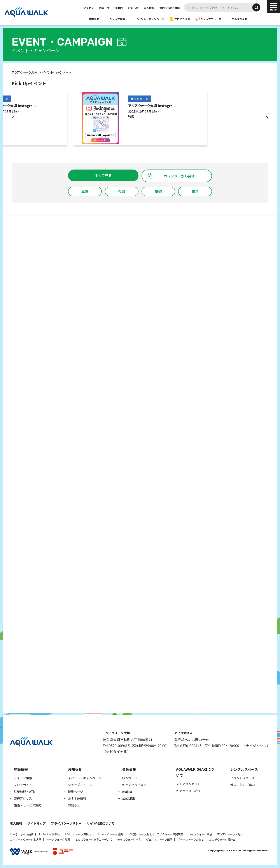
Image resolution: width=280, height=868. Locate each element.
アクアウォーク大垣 (229, 834)
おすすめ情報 (77, 798)
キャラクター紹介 (188, 791)
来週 (158, 191)
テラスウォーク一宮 (129, 839)
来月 (195, 191)
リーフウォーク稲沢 (58, 839)
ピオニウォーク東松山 (78, 834)
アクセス (89, 8)
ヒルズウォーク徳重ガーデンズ (94, 839)
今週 (122, 191)
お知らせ (133, 8)
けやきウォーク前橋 (22, 834)
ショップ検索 (117, 19)
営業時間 (94, 19)
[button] (13, 118)
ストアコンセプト (188, 784)
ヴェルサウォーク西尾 (159, 839)
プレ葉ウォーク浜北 (140, 834)
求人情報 (149, 8)
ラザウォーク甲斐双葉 (170, 834)
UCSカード (130, 778)
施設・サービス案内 (111, 8)
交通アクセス (23, 798)
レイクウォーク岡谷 (200, 834)
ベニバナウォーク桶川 (110, 834)
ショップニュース (211, 19)
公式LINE (129, 798)
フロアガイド (182, 19)
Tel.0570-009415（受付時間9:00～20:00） (136, 746)
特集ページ (75, 792)
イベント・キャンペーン (150, 19)
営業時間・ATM (25, 792)
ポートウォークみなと (191, 839)
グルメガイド (239, 19)
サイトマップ (37, 823)
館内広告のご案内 (170, 8)
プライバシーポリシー (66, 823)
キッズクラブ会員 (134, 785)
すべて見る (103, 175)
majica (127, 792)
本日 (85, 191)
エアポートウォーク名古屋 (26, 839)
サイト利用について (101, 823)
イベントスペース (242, 778)
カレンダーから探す (179, 176)
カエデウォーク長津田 (222, 839)
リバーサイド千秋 (49, 834)
